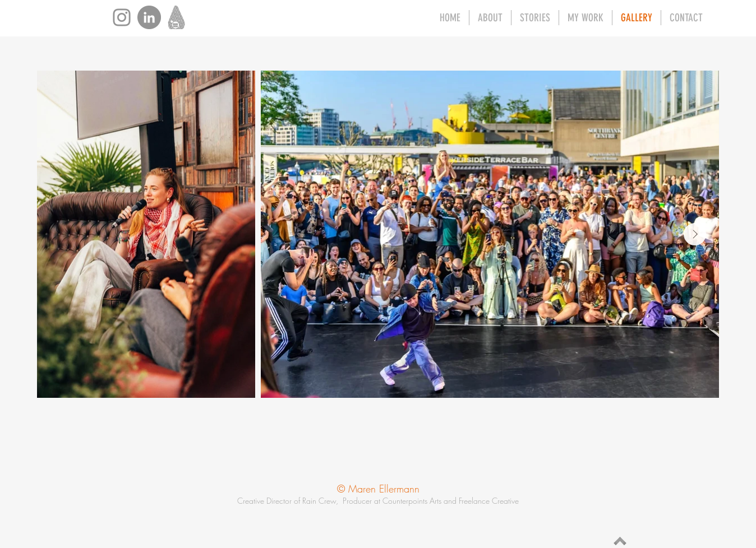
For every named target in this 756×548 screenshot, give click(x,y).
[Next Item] (695, 234)
